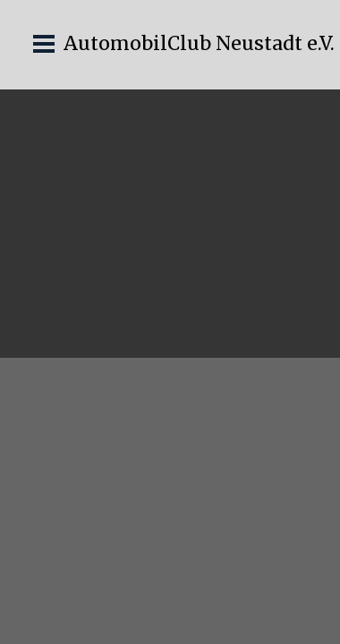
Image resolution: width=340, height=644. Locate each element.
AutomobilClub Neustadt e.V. (199, 43)
